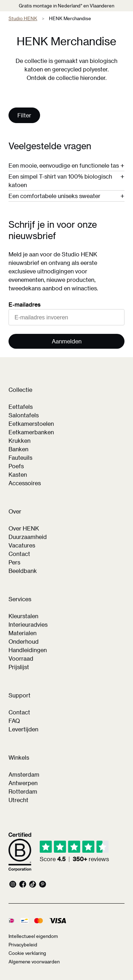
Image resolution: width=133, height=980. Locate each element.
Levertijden (23, 729)
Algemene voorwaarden (34, 961)
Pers (14, 562)
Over (15, 511)
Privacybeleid (23, 944)
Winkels (19, 757)
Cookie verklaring (27, 953)
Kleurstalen (23, 616)
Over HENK (24, 528)
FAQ (14, 721)
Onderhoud (24, 641)
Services (20, 599)
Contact (19, 554)
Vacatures (22, 545)
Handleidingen (28, 650)
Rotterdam (23, 791)
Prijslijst (19, 667)
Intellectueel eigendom (33, 936)
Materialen (23, 633)
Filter (24, 115)
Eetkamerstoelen (31, 424)
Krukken (20, 440)
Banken (18, 449)
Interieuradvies (28, 624)
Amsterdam (24, 774)
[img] (74, 852)
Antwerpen (23, 783)
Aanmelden (67, 341)
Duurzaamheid (28, 537)
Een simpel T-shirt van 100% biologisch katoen (60, 181)
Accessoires (25, 483)
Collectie (20, 390)
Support (20, 695)
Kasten (18, 474)
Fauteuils (20, 457)
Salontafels (24, 415)
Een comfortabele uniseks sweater (54, 196)
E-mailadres (25, 304)
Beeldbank (23, 571)
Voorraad (21, 658)
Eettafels (21, 407)
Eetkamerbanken (31, 432)
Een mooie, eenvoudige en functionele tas (64, 165)
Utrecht (18, 800)
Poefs (16, 466)
